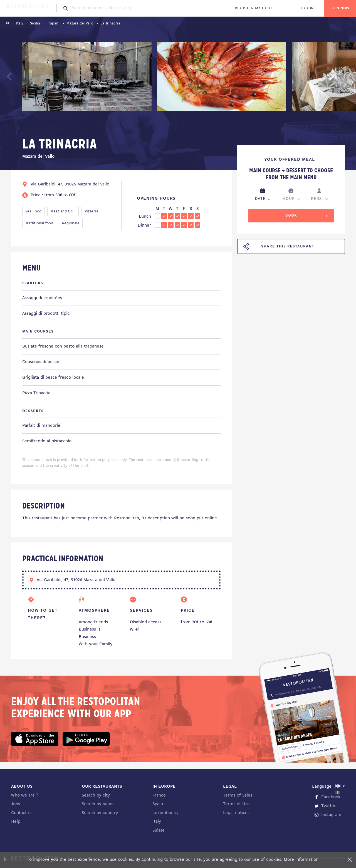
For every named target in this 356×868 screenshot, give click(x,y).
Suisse (159, 830)
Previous (22, 79)
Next (340, 79)
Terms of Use (236, 804)
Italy (157, 822)
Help (16, 822)
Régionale (71, 223)
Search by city (96, 795)
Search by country (100, 813)
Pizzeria (91, 211)
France (159, 795)
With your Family (96, 644)
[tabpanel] (87, 78)
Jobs (16, 804)
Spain (158, 804)
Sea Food (33, 211)
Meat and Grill (63, 211)
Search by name (98, 804)
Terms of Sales (238, 795)
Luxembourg (165, 813)
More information (301, 860)
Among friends (93, 622)
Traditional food (39, 223)
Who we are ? (25, 795)
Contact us (22, 813)
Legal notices (236, 813)
